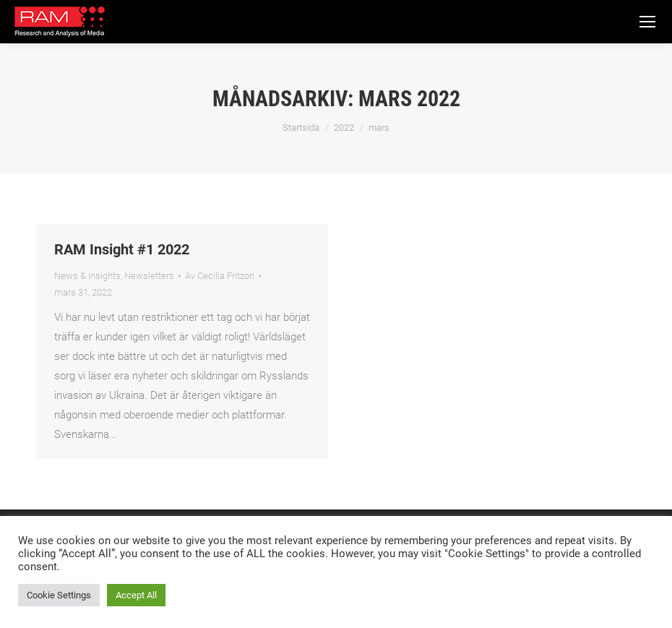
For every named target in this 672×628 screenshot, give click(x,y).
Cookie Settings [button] (59, 595)
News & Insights (87, 276)
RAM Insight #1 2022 (122, 249)
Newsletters (149, 276)
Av (220, 276)
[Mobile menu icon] (647, 22)
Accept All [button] (136, 595)
